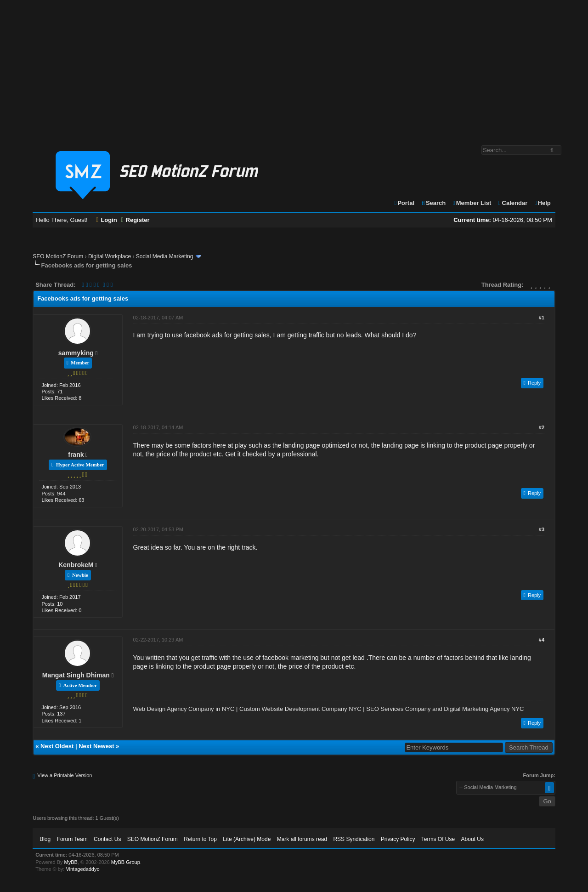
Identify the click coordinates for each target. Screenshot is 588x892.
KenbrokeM (76, 565)
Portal (404, 203)
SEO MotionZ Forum (58, 256)
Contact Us (107, 839)
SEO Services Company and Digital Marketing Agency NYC (445, 709)
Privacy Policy (398, 839)
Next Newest (96, 746)
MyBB (71, 862)
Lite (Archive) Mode (247, 839)
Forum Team (72, 839)
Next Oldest (57, 746)
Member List (472, 203)
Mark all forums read (302, 839)
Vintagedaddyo (82, 869)
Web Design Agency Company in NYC (184, 709)
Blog (45, 839)
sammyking (76, 353)
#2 (542, 427)
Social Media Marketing (165, 256)
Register (135, 220)
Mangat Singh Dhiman (76, 675)
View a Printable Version (65, 775)
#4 (542, 640)
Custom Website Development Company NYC (300, 709)
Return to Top (200, 839)
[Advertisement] (294, 68)
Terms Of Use (438, 839)
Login (107, 220)
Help (542, 203)
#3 (542, 529)
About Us (472, 839)
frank (76, 455)
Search (433, 203)
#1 (542, 318)
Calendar (512, 203)
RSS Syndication (354, 839)
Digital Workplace (110, 256)
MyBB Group (126, 862)
